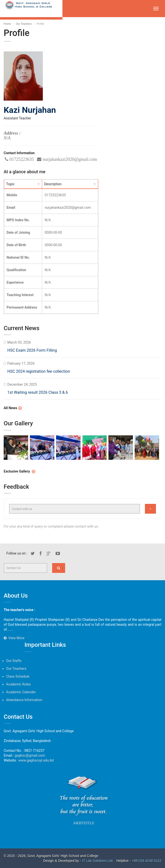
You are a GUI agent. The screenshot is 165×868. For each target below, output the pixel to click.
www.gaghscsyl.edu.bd (36, 760)
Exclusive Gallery (17, 471)
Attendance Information (24, 700)
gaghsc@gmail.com (30, 755)
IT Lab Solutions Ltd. (98, 861)
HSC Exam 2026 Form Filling (32, 351)
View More (14, 638)
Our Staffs (14, 661)
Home (7, 24)
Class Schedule (18, 676)
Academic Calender (21, 692)
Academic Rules (18, 684)
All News (11, 408)
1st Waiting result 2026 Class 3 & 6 (38, 393)
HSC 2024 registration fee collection (39, 372)
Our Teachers (24, 24)
